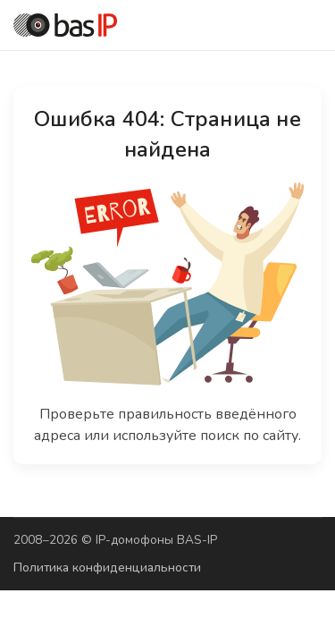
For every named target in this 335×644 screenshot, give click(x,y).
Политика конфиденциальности (107, 568)
